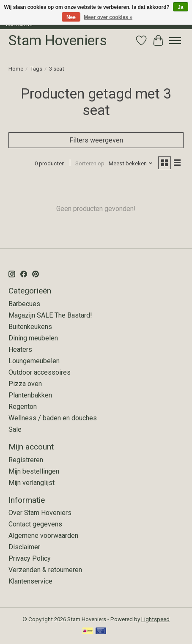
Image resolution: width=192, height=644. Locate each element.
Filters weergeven (96, 140)
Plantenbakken (30, 395)
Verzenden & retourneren (45, 570)
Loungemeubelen (34, 361)
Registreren (26, 460)
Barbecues (24, 304)
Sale (15, 429)
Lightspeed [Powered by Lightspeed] (155, 619)
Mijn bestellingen (34, 471)
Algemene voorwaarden (43, 536)
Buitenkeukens (30, 327)
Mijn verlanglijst (32, 483)
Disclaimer (24, 547)
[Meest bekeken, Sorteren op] (131, 163)
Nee (71, 17)
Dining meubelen (33, 338)
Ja (180, 7)
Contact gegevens (35, 524)
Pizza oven (25, 384)
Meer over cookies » (108, 17)
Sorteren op (90, 163)
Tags (36, 69)
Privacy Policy (30, 558)
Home (16, 69)
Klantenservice (30, 581)
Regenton (23, 407)
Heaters (20, 349)
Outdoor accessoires (40, 372)
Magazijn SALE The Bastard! (50, 315)
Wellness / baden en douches (53, 418)
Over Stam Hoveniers (40, 513)
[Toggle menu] (175, 41)
